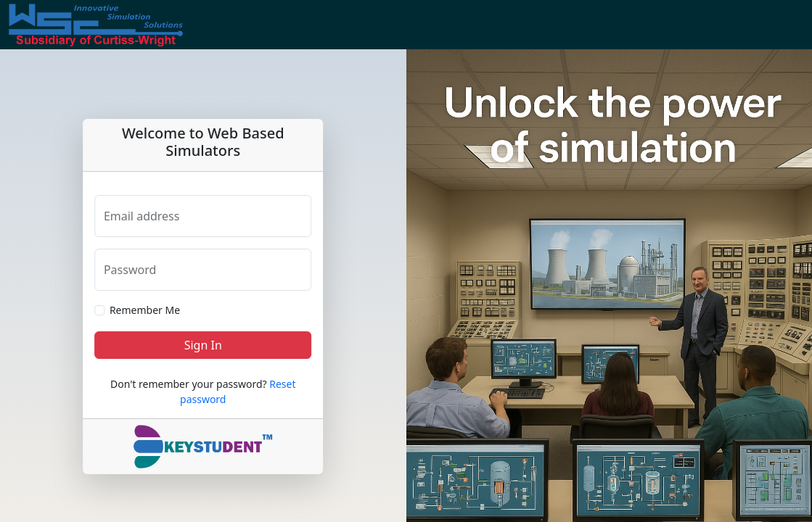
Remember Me (145, 310)
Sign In (203, 345)
